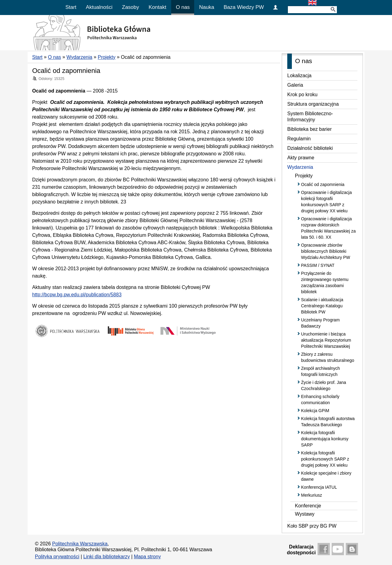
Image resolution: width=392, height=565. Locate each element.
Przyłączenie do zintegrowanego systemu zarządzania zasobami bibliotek (325, 282)
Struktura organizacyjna (313, 104)
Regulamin (299, 139)
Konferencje (308, 506)
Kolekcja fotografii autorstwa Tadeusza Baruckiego (328, 422)
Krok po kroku (302, 95)
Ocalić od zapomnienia (66, 71)
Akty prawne (301, 158)
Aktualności (99, 7)
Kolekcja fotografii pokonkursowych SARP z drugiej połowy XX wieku (325, 459)
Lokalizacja (299, 76)
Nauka (207, 7)
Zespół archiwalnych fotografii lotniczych (320, 371)
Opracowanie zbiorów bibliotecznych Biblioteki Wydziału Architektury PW (326, 251)
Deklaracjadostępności (301, 550)
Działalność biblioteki (310, 148)
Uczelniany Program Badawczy (320, 323)
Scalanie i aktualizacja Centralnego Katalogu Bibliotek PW (322, 306)
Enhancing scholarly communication (320, 400)
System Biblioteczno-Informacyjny (310, 117)
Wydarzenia (79, 57)
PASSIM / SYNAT (318, 265)
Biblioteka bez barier (309, 129)
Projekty (107, 57)
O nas (183, 7)
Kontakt (157, 7)
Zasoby (130, 7)
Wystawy (305, 514)
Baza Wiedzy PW (244, 7)
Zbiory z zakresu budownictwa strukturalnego (328, 357)
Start (71, 7)
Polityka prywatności (57, 557)
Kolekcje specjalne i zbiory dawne (326, 476)
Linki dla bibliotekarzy (107, 557)
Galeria (295, 85)
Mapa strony (147, 557)
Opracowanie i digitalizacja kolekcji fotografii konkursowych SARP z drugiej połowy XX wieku (326, 202)
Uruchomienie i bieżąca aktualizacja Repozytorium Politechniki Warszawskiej (326, 340)
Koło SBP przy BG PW (312, 526)
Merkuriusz (311, 495)
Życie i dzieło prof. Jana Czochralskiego (324, 385)
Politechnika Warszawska (80, 544)
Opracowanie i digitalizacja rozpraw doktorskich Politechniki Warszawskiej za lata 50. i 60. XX (328, 228)
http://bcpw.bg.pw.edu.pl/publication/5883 (77, 295)
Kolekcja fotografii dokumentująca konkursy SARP (325, 439)
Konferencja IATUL (319, 487)
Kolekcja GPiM (315, 411)
